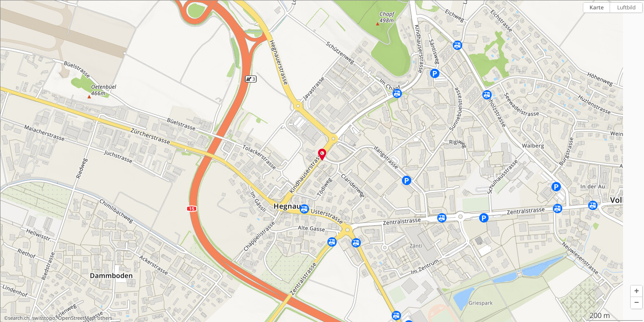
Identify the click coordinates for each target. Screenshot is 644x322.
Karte (597, 7)
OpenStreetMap (76, 318)
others (105, 318)
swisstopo (44, 318)
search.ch (19, 318)
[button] (636, 291)
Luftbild (626, 7)
